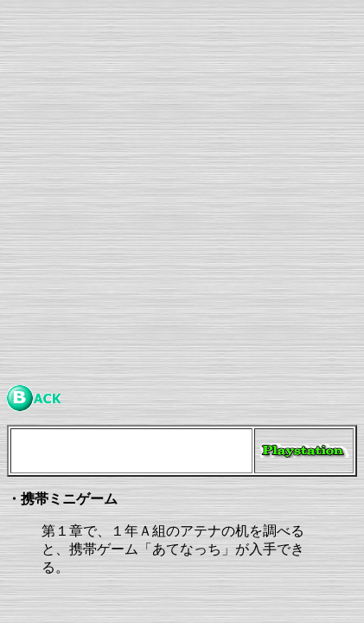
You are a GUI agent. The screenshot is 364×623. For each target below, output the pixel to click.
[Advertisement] (182, 189)
